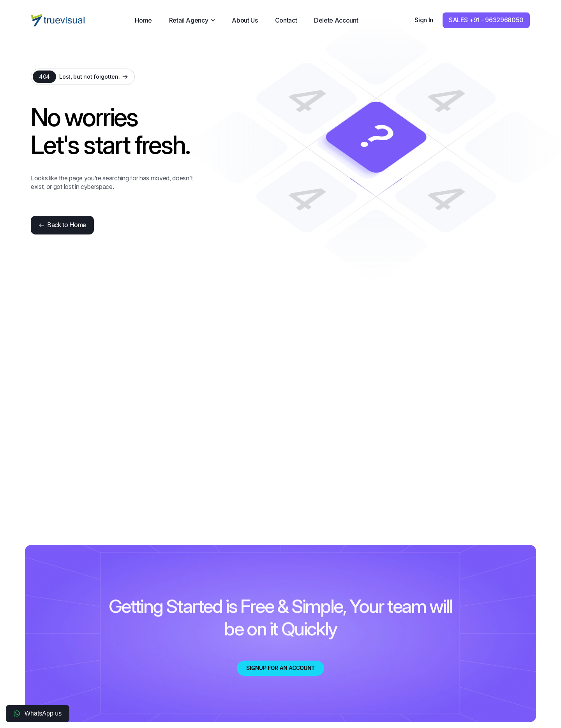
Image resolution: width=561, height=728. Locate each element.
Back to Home (62, 225)
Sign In (424, 20)
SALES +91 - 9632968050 (486, 20)
